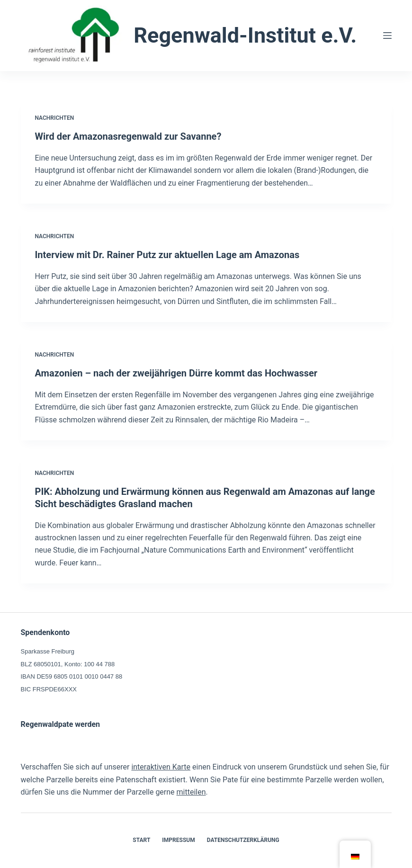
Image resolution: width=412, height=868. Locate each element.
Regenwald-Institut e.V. (245, 35)
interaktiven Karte (161, 767)
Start (141, 840)
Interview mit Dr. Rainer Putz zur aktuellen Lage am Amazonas (167, 255)
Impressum (178, 840)
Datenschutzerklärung (243, 840)
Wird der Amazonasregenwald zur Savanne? (128, 136)
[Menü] (387, 36)
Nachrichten (55, 118)
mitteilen (191, 792)
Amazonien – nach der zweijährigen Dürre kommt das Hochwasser (176, 373)
